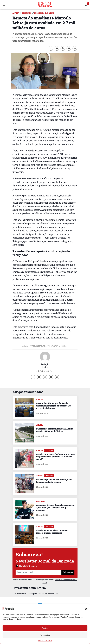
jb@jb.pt (45, 367)
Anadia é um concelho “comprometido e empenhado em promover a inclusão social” (56, 457)
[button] (86, 609)
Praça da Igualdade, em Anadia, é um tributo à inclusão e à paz (54, 481)
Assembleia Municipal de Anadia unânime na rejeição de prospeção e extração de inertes (54, 406)
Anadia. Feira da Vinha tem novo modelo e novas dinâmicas (52, 532)
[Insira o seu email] (39, 572)
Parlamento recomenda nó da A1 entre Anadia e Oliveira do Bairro (55, 430)
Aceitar (45, 628)
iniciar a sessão (26, 594)
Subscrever (68, 572)
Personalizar (45, 635)
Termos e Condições (45, 641)
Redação (45, 364)
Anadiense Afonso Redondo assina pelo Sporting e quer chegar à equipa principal (55, 507)
